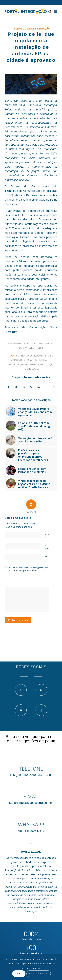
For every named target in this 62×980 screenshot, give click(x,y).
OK (19, 974)
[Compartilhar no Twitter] (16, 387)
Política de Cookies (39, 974)
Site (47, 557)
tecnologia (31, 369)
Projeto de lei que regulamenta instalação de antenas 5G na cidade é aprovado (31, 47)
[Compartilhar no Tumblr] (46, 387)
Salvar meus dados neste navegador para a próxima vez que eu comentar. (29, 569)
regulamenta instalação (38, 364)
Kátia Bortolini (34, 348)
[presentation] (30, 579)
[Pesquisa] (48, 11)
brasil (49, 356)
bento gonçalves (32, 356)
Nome (48, 536)
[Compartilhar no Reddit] (54, 387)
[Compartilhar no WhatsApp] (24, 387)
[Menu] (56, 11)
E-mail (47, 549)
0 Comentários (43, 343)
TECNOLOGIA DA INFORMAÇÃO (31, 29)
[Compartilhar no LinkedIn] (39, 387)
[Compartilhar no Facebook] (9, 387)
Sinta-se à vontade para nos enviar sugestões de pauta (31, 739)
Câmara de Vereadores (25, 360)
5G (18, 356)
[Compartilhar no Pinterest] (31, 387)
